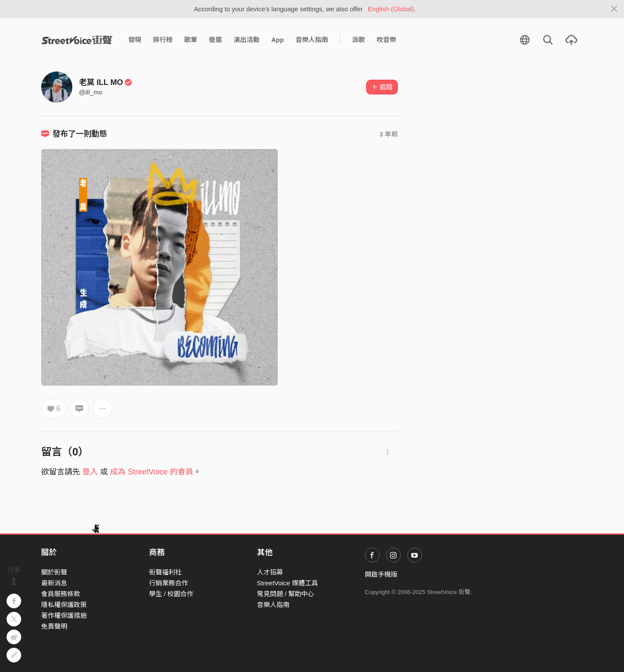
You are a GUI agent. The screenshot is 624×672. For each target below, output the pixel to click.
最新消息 (54, 583)
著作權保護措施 (64, 615)
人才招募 (270, 572)
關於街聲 (54, 572)
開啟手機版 (381, 574)
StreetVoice (77, 40)
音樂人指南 (312, 40)
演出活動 (247, 40)
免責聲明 (54, 626)
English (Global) (391, 9)
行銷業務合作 (169, 583)
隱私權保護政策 (64, 605)
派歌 (358, 40)
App (278, 40)
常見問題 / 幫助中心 (286, 594)
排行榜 (163, 40)
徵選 (215, 40)
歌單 (191, 40)
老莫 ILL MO (106, 82)
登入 (90, 472)
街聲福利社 (165, 572)
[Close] (614, 9)
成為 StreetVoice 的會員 (152, 472)
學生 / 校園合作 (171, 594)
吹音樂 (386, 40)
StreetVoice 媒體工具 (288, 583)
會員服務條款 (61, 594)
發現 (135, 40)
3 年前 (389, 134)
